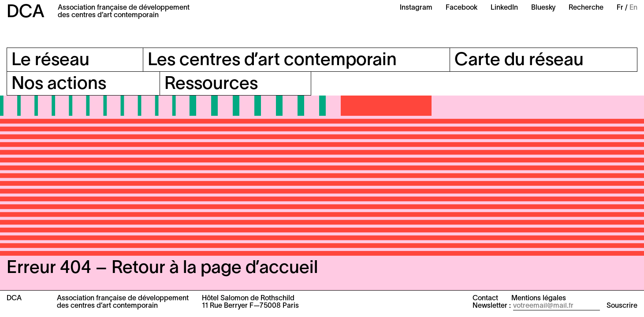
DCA (26, 13)
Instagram (416, 8)
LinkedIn (504, 8)
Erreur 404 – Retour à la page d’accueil (162, 268)
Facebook (462, 8)
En (633, 8)
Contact (485, 299)
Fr (620, 8)
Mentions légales (539, 299)
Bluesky (543, 8)
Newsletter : (492, 306)
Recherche (586, 8)
